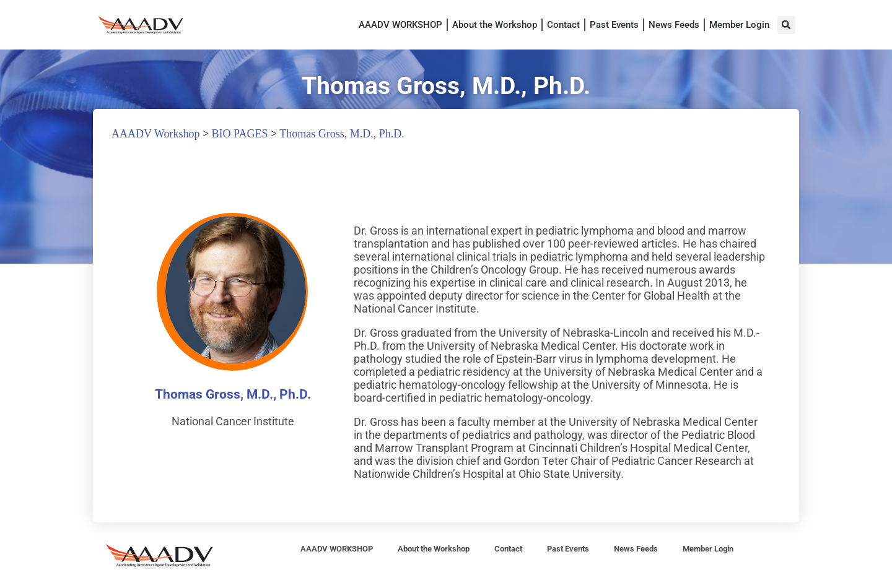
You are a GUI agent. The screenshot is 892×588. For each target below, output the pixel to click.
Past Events (614, 25)
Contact (563, 25)
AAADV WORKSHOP (400, 25)
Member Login (739, 25)
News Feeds (674, 25)
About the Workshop (495, 25)
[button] (786, 25)
